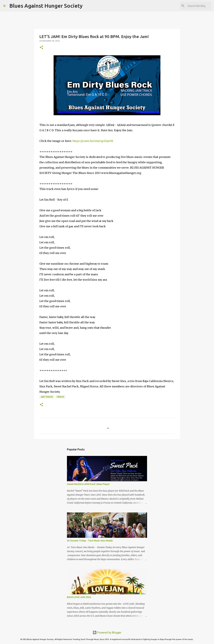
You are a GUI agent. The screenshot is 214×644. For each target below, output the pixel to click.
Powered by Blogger (107, 632)
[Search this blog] (194, 6)
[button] (41, 48)
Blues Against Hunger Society (46, 6)
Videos (60, 397)
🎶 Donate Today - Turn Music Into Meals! (90, 541)
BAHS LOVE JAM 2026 (79, 597)
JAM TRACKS (47, 397)
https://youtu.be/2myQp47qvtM (93, 141)
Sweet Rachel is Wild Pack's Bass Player (88, 484)
